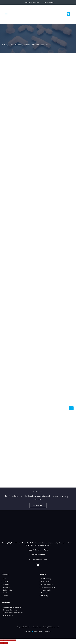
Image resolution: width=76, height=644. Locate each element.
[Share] (6, 640)
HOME (5, 45)
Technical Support (15, 45)
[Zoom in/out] (14, 640)
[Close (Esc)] (2, 640)
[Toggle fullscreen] (10, 640)
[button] (6, 14)
